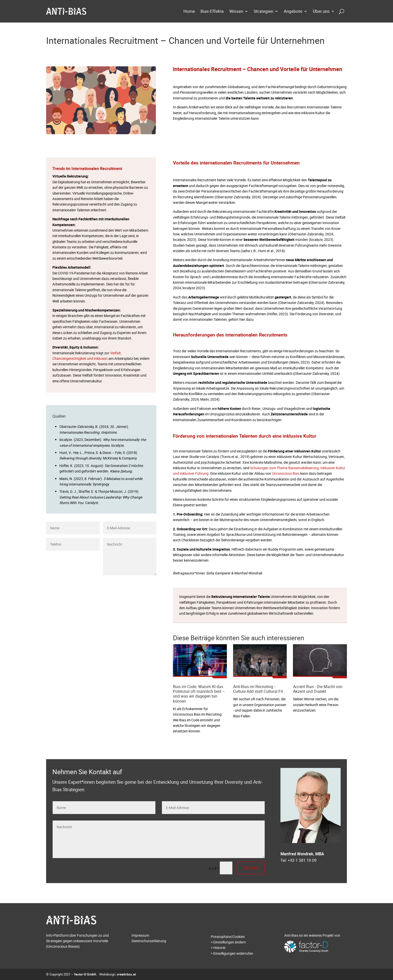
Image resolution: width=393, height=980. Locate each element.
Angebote (293, 11)
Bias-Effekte (212, 11)
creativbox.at (126, 974)
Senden (145, 584)
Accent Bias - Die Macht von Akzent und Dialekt (318, 689)
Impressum (140, 935)
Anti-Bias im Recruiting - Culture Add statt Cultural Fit (258, 689)
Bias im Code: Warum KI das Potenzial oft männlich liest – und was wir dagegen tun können (199, 694)
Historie (219, 948)
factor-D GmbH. (86, 974)
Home (189, 11)
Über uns (321, 11)
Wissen (236, 11)
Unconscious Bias (286, 473)
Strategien (263, 11)
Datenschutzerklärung (149, 941)
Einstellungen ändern (230, 942)
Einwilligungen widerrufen (233, 953)
